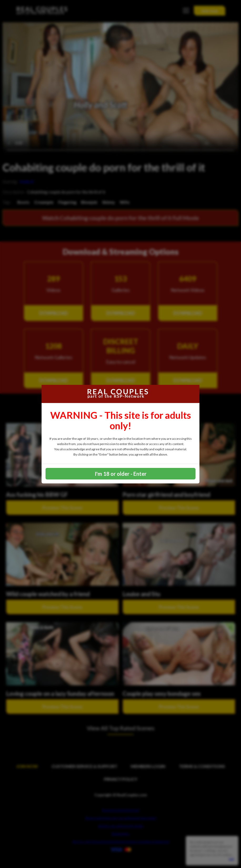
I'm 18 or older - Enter (121, 474)
